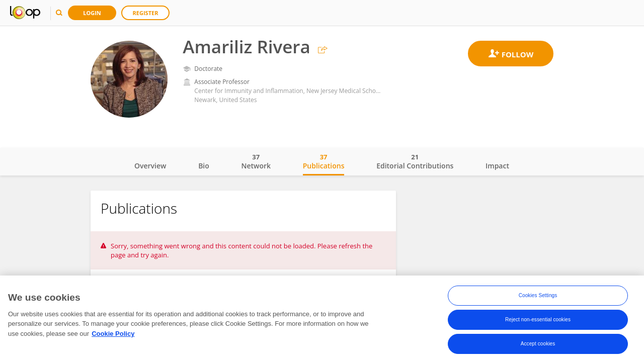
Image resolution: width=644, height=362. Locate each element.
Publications (324, 161)
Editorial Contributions (415, 161)
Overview (150, 166)
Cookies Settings (538, 296)
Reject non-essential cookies (538, 320)
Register (146, 13)
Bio (204, 166)
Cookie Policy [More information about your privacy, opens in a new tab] (113, 334)
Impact (497, 166)
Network (256, 161)
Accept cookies (538, 344)
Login (92, 13)
